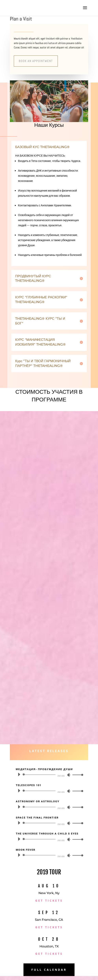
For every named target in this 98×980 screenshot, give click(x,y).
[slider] (40, 775)
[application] (49, 775)
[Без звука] (69, 775)
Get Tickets (49, 901)
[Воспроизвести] (19, 774)
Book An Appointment (36, 61)
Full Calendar (49, 970)
